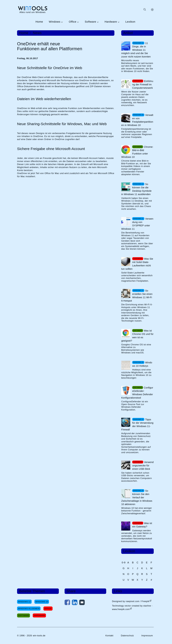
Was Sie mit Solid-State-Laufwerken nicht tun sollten (137, 264)
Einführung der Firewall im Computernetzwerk (143, 84)
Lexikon (130, 22)
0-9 (124, 563)
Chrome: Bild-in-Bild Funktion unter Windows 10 (137, 152)
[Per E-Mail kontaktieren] (82, 603)
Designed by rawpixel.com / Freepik (131, 601)
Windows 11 (24, 602)
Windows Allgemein (29, 608)
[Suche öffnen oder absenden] (145, 10)
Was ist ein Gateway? (142, 525)
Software (90, 22)
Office (73, 22)
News (37, 33)
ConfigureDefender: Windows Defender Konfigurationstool (137, 393)
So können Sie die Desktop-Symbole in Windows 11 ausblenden (136, 189)
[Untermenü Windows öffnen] (62, 22)
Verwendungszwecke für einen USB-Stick (143, 466)
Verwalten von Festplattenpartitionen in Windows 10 (137, 120)
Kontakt (109, 636)
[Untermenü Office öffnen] (78, 22)
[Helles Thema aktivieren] (152, 10)
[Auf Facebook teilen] (67, 603)
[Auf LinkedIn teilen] (75, 603)
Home (39, 22)
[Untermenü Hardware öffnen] (118, 22)
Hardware (111, 22)
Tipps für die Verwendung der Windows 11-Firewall (137, 425)
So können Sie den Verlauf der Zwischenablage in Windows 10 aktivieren (137, 497)
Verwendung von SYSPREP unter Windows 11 (137, 224)
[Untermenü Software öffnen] (97, 22)
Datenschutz (127, 636)
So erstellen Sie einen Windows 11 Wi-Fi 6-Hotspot (137, 296)
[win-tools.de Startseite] (32, 10)
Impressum (147, 636)
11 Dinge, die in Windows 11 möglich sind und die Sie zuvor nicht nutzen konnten (136, 50)
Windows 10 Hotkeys (142, 364)
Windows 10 (42, 602)
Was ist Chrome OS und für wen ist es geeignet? (137, 336)
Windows (55, 22)
